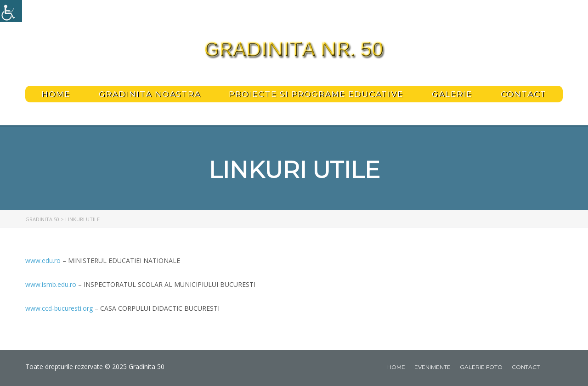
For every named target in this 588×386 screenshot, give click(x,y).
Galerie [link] (452, 94)
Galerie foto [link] (481, 367)
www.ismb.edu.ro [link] (51, 284)
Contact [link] (524, 94)
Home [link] (56, 94)
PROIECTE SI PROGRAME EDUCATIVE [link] (316, 94)
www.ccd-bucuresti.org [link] (59, 308)
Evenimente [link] (433, 367)
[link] (11, 11)
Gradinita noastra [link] (150, 94)
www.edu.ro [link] (43, 260)
